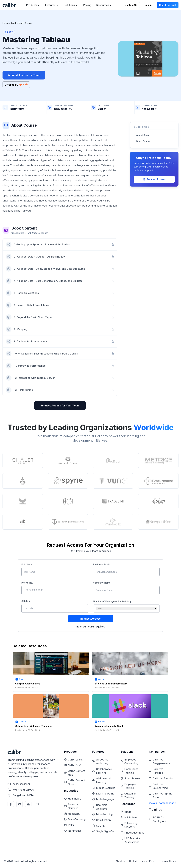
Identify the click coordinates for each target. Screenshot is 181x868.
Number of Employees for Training (112, 601)
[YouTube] (37, 804)
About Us (121, 861)
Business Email (101, 564)
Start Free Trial (168, 5)
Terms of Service (168, 861)
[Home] (9, 5)
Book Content (144, 141)
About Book (143, 135)
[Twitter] (19, 804)
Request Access (154, 179)
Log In (148, 5)
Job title (26, 601)
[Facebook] (11, 804)
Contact (133, 861)
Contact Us (131, 5)
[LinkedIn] (28, 804)
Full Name (27, 564)
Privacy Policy (148, 861)
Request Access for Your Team (60, 406)
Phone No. (27, 583)
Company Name (102, 583)
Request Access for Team (24, 75)
